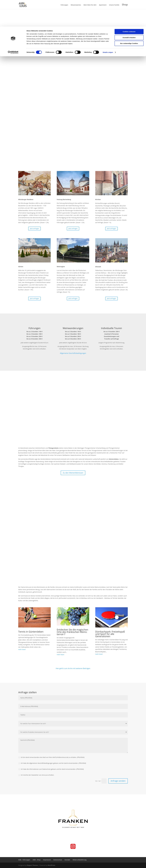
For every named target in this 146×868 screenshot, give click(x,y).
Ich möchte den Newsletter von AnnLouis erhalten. (36, 775)
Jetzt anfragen (34, 229)
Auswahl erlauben (129, 11)
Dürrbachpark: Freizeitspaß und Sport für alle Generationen (110, 634)
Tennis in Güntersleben (31, 632)
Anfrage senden (118, 781)
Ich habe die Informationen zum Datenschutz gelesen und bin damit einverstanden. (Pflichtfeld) (51, 769)
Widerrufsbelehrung (79, 860)
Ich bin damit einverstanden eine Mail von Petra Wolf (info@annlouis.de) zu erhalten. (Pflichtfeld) (51, 757)
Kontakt (67, 860)
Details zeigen (108, 26)
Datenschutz (58, 860)
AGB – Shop (37, 860)
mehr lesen (22, 649)
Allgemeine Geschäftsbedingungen (73, 353)
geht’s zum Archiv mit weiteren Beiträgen (75, 668)
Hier (57, 668)
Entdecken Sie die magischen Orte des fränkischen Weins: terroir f (72, 632)
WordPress (51, 865)
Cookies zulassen (129, 5)
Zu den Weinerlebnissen (73, 473)
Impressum (47, 860)
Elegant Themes (32, 865)
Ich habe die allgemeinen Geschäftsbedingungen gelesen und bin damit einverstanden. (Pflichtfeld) (52, 763)
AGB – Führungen (24, 860)
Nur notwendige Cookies (129, 17)
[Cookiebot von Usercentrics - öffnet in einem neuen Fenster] (13, 26)
